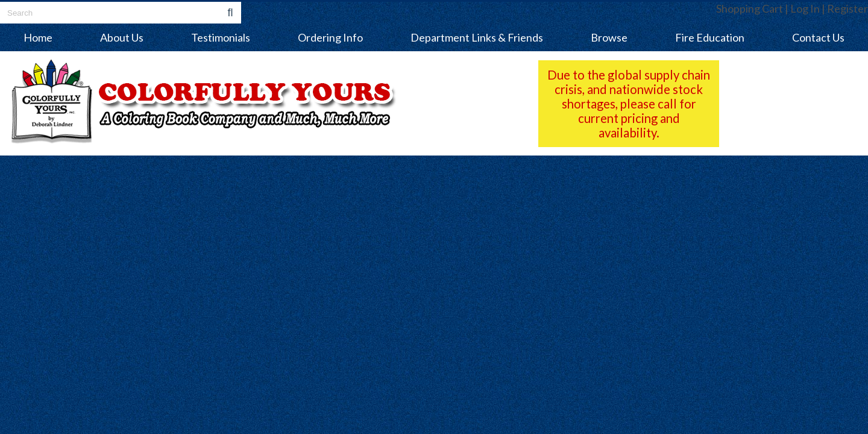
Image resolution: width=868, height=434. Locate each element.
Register (848, 8)
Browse (609, 37)
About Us (122, 37)
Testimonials (221, 37)
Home (38, 37)
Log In (805, 8)
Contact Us (818, 37)
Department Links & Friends (477, 37)
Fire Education (710, 37)
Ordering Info (330, 37)
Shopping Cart (750, 8)
